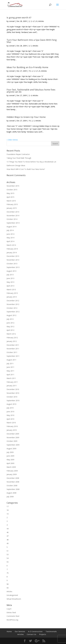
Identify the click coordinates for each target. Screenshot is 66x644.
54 (8, 558)
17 (8, 506)
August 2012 (11, 315)
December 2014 (13, 212)
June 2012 (10, 323)
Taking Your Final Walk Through (19, 158)
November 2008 (13, 482)
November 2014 (13, 216)
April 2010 (10, 419)
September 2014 (13, 223)
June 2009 (10, 456)
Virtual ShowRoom (14, 599)
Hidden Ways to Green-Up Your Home (26, 117)
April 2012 (10, 330)
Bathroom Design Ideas (16, 165)
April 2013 (10, 286)
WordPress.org (12, 620)
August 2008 (11, 493)
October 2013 (12, 264)
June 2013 (10, 278)
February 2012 (12, 338)
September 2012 (13, 312)
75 (8, 573)
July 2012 (10, 319)
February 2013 (12, 293)
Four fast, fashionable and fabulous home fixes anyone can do (31, 91)
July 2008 (10, 497)
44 (8, 529)
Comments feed (13, 616)
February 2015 (12, 204)
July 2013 (10, 275)
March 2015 (11, 201)
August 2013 (11, 271)
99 (8, 588)
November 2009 (13, 437)
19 (30, 71)
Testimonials (51, 631)
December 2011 (13, 345)
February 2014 (12, 249)
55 (8, 562)
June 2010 (10, 412)
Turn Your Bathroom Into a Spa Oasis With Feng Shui (32, 41)
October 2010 (12, 397)
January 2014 (12, 253)
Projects (43, 634)
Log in (9, 609)
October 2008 (12, 486)
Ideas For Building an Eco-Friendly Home (27, 67)
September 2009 (13, 445)
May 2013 (10, 282)
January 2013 (12, 297)
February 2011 (12, 382)
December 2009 (13, 434)
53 (8, 554)
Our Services (20, 631)
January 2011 (12, 386)
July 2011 (10, 363)
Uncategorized (12, 595)
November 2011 (13, 349)
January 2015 (12, 208)
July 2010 (10, 408)
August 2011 (11, 360)
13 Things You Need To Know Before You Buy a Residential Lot (31, 162)
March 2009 (11, 467)
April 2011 (10, 375)
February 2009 (12, 471)
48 (8, 540)
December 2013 (13, 256)
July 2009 (10, 452)
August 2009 (11, 449)
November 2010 (13, 393)
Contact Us (31, 634)
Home (9, 631)
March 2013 (11, 290)
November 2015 (13, 186)
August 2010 (11, 404)
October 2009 (12, 441)
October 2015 (12, 190)
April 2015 (10, 197)
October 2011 (12, 352)
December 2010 (13, 389)
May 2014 (10, 238)
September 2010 (13, 400)
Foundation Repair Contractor (18, 154)
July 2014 (10, 230)
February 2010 (12, 426)
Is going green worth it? (19, 18)
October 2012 (12, 308)
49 (8, 543)
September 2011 (13, 356)
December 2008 (13, 478)
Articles (41, 21)
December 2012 (13, 301)
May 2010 (10, 415)
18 (8, 510)
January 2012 (12, 341)
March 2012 (11, 334)
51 (8, 551)
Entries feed (11, 612)
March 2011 (11, 378)
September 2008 (13, 489)
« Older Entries (12, 140)
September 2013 (13, 267)
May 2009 (10, 460)
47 (8, 536)
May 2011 (10, 371)
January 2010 (12, 430)
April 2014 (10, 241)
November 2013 (13, 260)
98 (8, 584)
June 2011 (10, 367)
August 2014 (11, 227)
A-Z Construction (35, 631)
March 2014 (11, 245)
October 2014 (12, 219)
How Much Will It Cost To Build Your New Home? (26, 169)
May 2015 (10, 193)
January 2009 (12, 474)
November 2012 (13, 304)
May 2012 (10, 327)
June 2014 (10, 234)
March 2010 (11, 423)
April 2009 (10, 463)
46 (8, 532)
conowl (12, 21)
